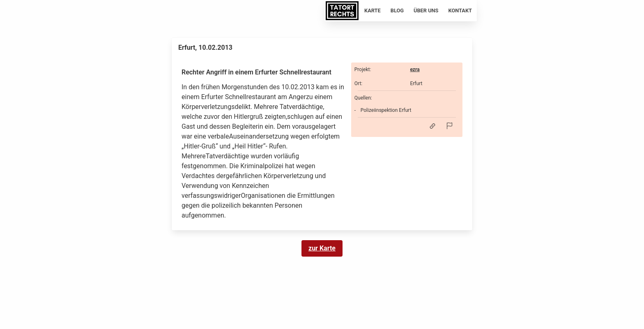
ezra (415, 70)
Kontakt (460, 10)
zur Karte (322, 248)
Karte (373, 10)
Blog (397, 10)
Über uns (426, 10)
